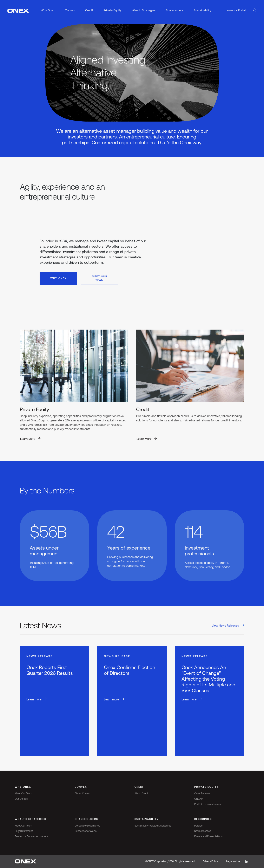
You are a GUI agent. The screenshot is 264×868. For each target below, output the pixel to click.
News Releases (203, 831)
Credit (140, 787)
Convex (81, 787)
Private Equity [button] (113, 10)
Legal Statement (24, 831)
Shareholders (86, 819)
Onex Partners (202, 793)
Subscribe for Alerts (86, 831)
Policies (198, 826)
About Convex (83, 793)
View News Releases (225, 626)
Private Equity (206, 787)
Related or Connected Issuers (31, 836)
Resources (203, 819)
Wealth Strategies (31, 819)
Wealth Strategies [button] (144, 10)
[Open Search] (255, 10)
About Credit (141, 793)
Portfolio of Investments (207, 804)
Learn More (28, 439)
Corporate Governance (87, 826)
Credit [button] (89, 10)
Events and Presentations (208, 836)
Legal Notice (233, 861)
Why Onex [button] (48, 10)
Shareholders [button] (175, 10)
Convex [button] (70, 10)
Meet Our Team (100, 278)
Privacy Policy (210, 861)
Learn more (34, 699)
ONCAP (198, 799)
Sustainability (147, 819)
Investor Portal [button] (236, 10)
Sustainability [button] (202, 10)
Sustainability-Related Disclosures (153, 826)
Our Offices (21, 799)
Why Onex (58, 278)
